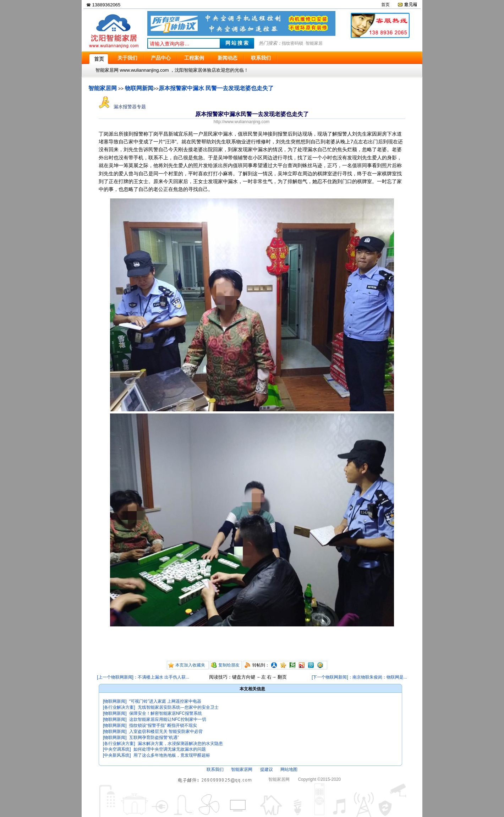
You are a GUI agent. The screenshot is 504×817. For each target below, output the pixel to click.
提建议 (267, 769)
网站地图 (289, 769)
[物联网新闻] (115, 701)
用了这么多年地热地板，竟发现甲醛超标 (172, 755)
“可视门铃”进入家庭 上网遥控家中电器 (165, 701)
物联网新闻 (139, 88)
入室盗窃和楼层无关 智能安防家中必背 (166, 731)
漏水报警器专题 (122, 107)
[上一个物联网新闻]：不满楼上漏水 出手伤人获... (143, 677)
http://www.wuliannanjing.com (242, 122)
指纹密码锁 (292, 43)
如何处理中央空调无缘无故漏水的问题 (170, 749)
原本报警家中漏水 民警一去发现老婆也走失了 (216, 88)
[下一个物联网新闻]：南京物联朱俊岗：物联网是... (359, 677)
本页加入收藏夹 (190, 665)
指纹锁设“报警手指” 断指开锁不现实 (163, 725)
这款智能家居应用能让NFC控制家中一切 (168, 719)
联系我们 (215, 769)
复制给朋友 (229, 665)
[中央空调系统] (117, 749)
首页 (385, 5)
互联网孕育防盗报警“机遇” (154, 738)
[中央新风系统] (117, 755)
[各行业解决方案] (119, 707)
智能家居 (314, 43)
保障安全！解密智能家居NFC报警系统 (166, 713)
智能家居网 (103, 88)
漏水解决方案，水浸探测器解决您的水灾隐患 (180, 744)
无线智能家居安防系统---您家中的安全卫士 (178, 707)
